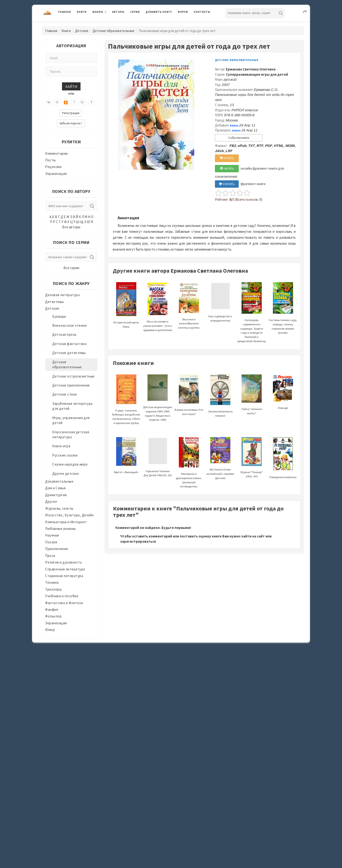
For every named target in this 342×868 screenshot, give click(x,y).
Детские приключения (71, 385)
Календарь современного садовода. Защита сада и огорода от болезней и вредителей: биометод (252, 319)
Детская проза (64, 334)
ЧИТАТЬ (227, 169)
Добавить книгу (159, 12)
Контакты (202, 12)
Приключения (57, 549)
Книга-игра (61, 446)
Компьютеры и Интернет (66, 522)
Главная (64, 12)
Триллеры (53, 589)
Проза (50, 556)
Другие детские (66, 474)
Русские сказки (65, 455)
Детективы (55, 302)
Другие (51, 502)
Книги (82, 12)
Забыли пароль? (71, 123)
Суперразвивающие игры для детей (257, 74)
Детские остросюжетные (74, 376)
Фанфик (52, 609)
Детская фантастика (69, 344)
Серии (135, 12)
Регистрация (71, 113)
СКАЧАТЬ (227, 184)
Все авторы (71, 227)
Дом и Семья (55, 488)
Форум (183, 12)
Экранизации (56, 174)
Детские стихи (65, 394)
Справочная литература (65, 569)
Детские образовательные (114, 31)
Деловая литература (62, 295)
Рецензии (53, 167)
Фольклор (53, 616)
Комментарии (57, 153)
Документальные (59, 481)
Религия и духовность (64, 562)
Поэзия (51, 542)
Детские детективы (69, 353)
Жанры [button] (98, 12)
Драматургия (56, 495)
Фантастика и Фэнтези (64, 603)
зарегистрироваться (138, 541)
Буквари (59, 316)
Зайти (71, 86)
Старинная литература (64, 576)
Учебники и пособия (62, 596)
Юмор (50, 630)
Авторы (118, 12)
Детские (82, 31)
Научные (52, 535)
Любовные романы (60, 529)
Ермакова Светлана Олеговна (251, 69)
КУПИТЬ (227, 158)
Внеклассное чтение (69, 325)
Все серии (71, 268)
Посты (50, 160)
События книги (239, 138)
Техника (52, 582)
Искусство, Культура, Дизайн (69, 515)
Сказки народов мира (70, 464)
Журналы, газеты (59, 508)
